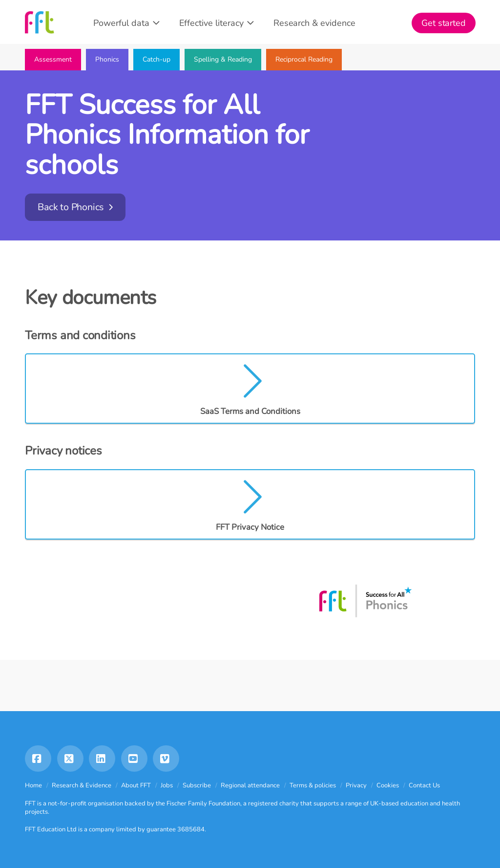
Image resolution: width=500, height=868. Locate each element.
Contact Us (424, 785)
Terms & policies (313, 785)
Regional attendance (250, 785)
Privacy (356, 785)
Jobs (167, 785)
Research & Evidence (82, 785)
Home (33, 785)
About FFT (136, 785)
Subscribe (197, 785)
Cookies (388, 785)
